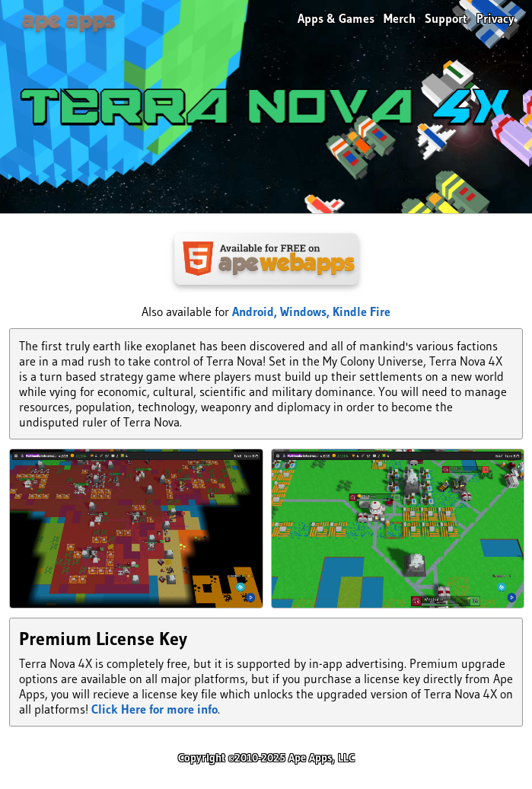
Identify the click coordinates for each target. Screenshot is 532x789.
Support (446, 18)
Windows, (306, 311)
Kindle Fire (362, 311)
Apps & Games (336, 18)
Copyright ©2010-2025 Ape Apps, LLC (266, 758)
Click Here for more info (155, 709)
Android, (256, 311)
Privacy (495, 18)
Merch (400, 18)
